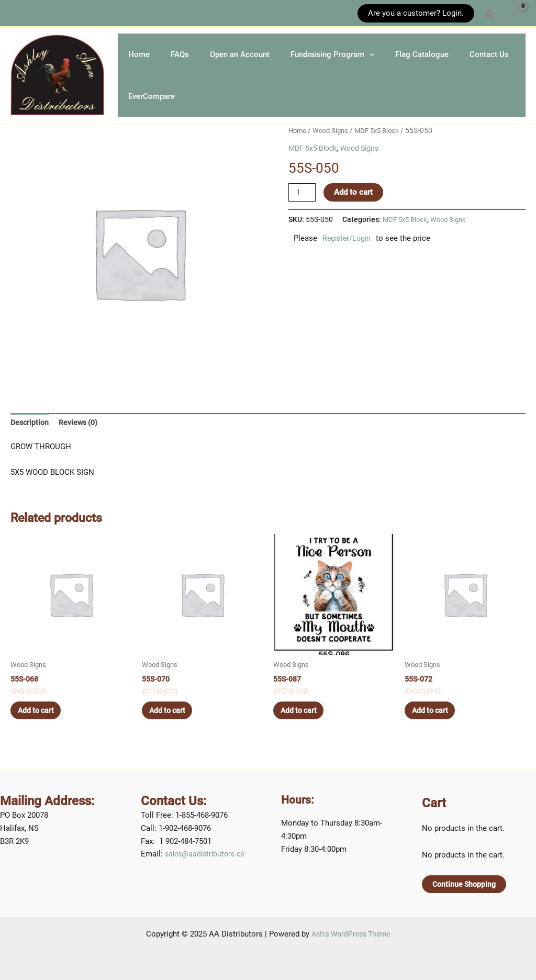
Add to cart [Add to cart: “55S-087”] (303, 727)
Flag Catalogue (469, 55)
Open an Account (266, 55)
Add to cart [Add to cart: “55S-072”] (434, 727)
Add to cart (355, 205)
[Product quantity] (303, 206)
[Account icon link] (489, 13)
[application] (406, 55)
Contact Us (153, 108)
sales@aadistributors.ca (207, 854)
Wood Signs (333, 143)
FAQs (196, 55)
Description (31, 437)
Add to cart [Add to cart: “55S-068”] (40, 727)
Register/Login (348, 252)
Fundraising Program (369, 55)
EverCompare (227, 108)
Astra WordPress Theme (351, 934)
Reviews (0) (81, 437)
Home (144, 55)
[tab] (31, 437)
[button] (15, 13)
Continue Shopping (466, 884)
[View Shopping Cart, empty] (515, 13)
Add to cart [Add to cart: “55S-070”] (172, 727)
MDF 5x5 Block (383, 143)
